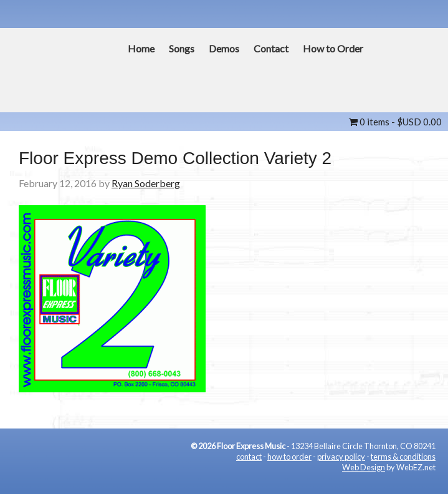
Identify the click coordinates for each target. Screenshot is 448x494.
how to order (289, 457)
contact (249, 457)
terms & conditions (403, 457)
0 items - (395, 122)
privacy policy (341, 457)
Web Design (364, 467)
